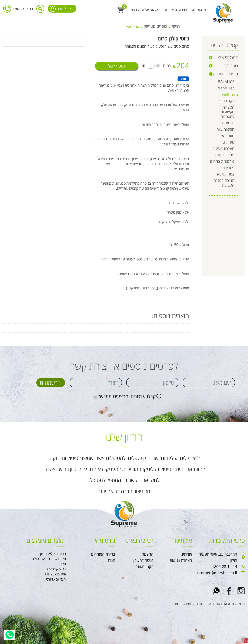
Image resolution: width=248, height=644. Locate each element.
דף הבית (203, 10)
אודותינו (186, 554)
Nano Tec (226, 88)
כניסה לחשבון (65, 9)
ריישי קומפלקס (56, 569)
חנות (192, 10)
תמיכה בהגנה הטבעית (224, 183)
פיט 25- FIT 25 (55, 574)
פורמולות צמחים (222, 161)
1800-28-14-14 (23, 9)
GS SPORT (228, 58)
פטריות (229, 168)
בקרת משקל (225, 101)
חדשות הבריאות (178, 10)
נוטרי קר (231, 66)
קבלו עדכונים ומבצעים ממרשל (127, 396)
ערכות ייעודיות (224, 155)
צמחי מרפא (226, 174)
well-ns (228, 94)
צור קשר (135, 10)
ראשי (176, 26)
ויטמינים (228, 123)
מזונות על (227, 136)
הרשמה (53, 382)
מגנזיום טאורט (56, 579)
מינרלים (228, 142)
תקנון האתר (145, 566)
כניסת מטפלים (150, 10)
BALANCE (226, 82)
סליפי (62, 564)
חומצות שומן (225, 129)
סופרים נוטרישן (156, 26)
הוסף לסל (116, 66)
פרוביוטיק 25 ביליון (53, 554)
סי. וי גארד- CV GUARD (49, 559)
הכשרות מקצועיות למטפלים (227, 112)
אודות (164, 10)
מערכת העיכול (224, 148)
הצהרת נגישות (181, 560)
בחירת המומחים (103, 554)
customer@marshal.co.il (215, 573)
